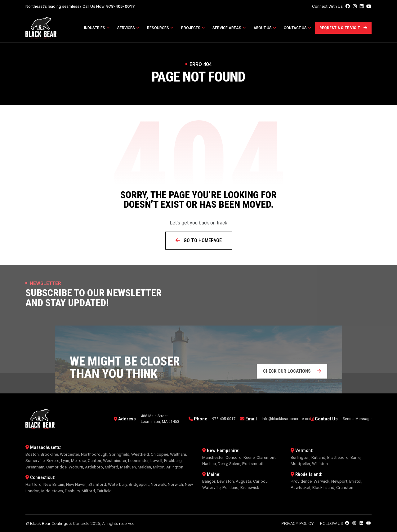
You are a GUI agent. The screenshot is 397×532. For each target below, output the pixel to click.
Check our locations (292, 371)
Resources (160, 28)
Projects (193, 28)
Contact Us (298, 28)
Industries (97, 28)
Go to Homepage (199, 240)
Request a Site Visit (343, 28)
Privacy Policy (298, 523)
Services (128, 28)
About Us (265, 28)
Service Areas (229, 28)
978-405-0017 (120, 6)
